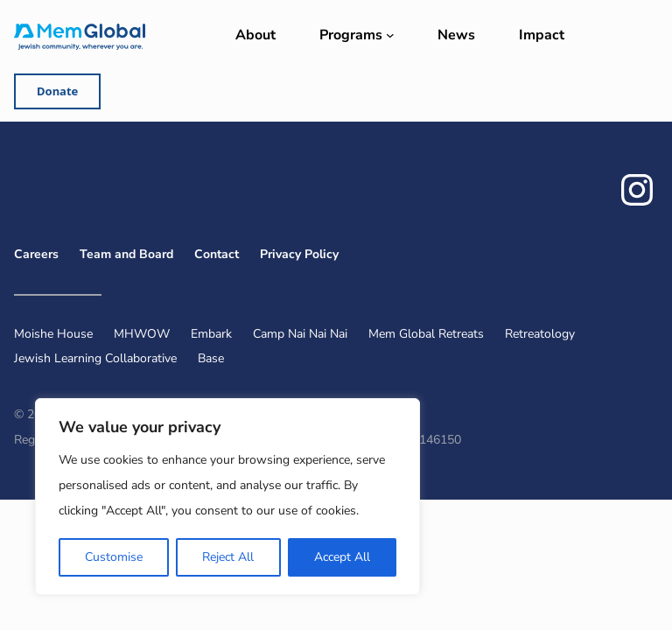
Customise (114, 557)
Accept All (342, 557)
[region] (227, 497)
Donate (57, 91)
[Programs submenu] (390, 35)
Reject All (228, 557)
